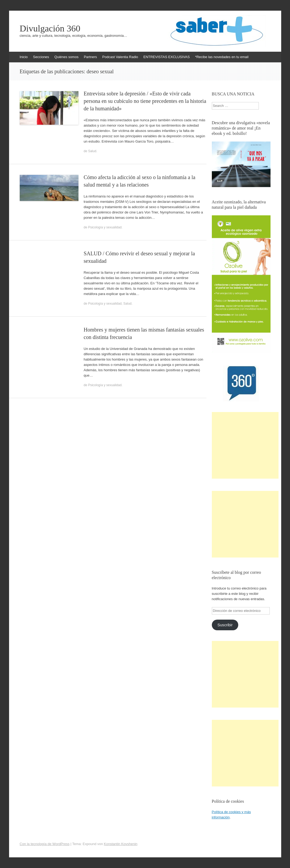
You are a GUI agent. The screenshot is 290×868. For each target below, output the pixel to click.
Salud (92, 151)
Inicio (24, 57)
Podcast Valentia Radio (120, 57)
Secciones (41, 57)
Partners (90, 57)
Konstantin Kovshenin (121, 844)
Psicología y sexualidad (105, 227)
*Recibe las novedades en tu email (222, 57)
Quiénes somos (66, 57)
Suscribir (225, 625)
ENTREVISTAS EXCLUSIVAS (167, 57)
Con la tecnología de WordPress (45, 844)
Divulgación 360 (50, 29)
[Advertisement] (245, 445)
